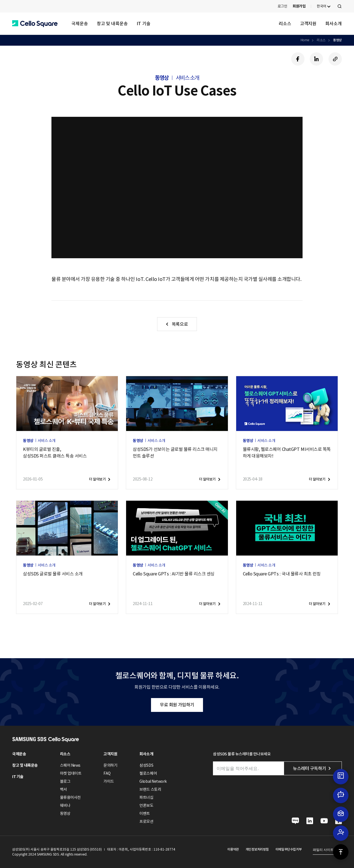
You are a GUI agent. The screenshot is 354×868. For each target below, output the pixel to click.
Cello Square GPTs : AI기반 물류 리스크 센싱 (174, 574)
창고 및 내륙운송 (112, 24)
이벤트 (145, 813)
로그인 (283, 6)
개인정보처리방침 (257, 849)
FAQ (107, 773)
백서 (63, 789)
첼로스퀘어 (148, 773)
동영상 (337, 40)
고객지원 (308, 24)
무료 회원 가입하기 (177, 705)
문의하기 (110, 765)
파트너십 (146, 797)
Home (305, 40)
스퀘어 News (70, 765)
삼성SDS (146, 765)
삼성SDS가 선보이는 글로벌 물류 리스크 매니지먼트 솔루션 (175, 453)
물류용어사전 (70, 797)
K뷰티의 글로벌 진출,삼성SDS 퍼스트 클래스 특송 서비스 (55, 453)
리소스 (285, 24)
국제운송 (80, 24)
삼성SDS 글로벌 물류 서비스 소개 (53, 574)
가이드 (109, 781)
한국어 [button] (322, 6)
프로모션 (146, 821)
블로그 (65, 781)
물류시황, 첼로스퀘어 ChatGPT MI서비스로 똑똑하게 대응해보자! (287, 453)
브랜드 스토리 (150, 789)
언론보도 (146, 805)
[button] (35, 24)
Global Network (153, 781)
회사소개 (334, 24)
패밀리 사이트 (323, 850)
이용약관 (233, 849)
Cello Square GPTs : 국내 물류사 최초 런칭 (282, 574)
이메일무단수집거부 (289, 849)
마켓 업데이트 (71, 773)
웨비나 (65, 805)
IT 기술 (144, 24)
